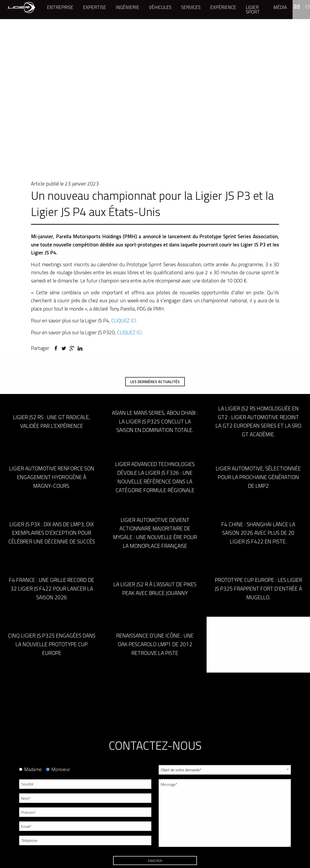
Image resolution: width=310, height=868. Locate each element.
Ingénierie (128, 7)
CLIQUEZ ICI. (124, 320)
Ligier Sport (253, 9)
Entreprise (60, 7)
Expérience (223, 7)
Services (191, 7)
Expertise (95, 7)
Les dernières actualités (155, 382)
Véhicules (160, 7)
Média (280, 7)
